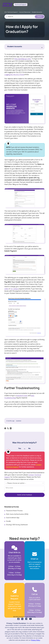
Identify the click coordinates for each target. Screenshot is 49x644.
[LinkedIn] (11, 428)
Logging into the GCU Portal (14, 75)
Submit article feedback (25, 495)
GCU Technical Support (11, 12)
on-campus (15, 289)
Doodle (8, 521)
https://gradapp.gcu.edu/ (23, 59)
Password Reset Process (14, 511)
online (6, 289)
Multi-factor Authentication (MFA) (17, 514)
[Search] (24, 17)
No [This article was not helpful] (29, 448)
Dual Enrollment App (13, 518)
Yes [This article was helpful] (20, 448)
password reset (22, 396)
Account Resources (26, 12)
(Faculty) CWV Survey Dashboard (17, 525)
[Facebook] (5, 428)
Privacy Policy (36, 640)
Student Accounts (38, 12)
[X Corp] (8, 428)
